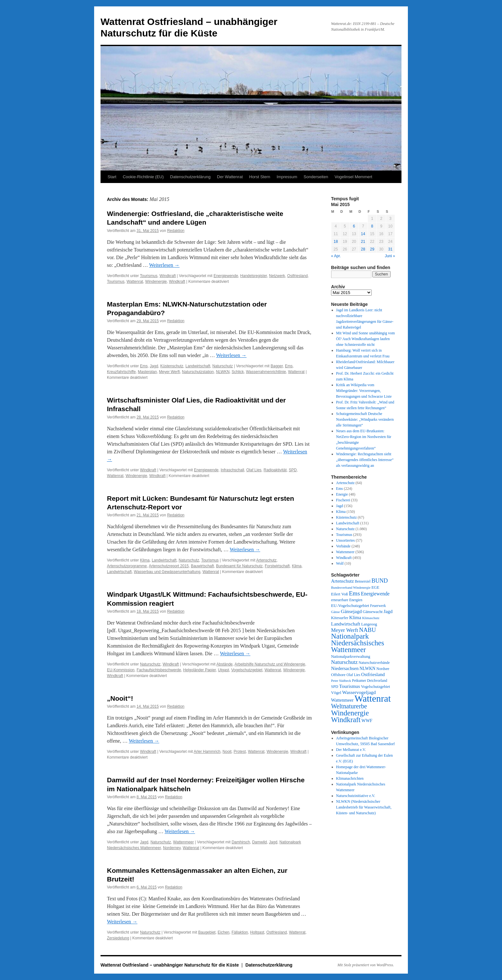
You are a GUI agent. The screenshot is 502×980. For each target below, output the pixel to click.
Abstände (225, 664)
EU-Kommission (121, 670)
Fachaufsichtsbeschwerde (159, 670)
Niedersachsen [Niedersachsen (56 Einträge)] (345, 668)
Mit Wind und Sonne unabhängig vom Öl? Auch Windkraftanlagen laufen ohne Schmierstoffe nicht (366, 339)
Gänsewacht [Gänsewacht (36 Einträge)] (373, 612)
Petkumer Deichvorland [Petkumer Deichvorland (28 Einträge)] (370, 681)
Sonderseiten (316, 177)
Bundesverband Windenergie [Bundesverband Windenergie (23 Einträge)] (351, 588)
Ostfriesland (297, 276)
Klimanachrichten (350, 778)
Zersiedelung (118, 938)
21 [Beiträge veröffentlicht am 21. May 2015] (363, 242)
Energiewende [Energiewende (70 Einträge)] (375, 594)
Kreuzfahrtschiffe (121, 372)
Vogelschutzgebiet (247, 670)
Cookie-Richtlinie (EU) (143, 177)
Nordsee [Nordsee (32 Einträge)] (383, 669)
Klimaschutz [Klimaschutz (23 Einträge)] (371, 618)
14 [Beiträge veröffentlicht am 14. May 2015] (363, 234)
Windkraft (168, 276)
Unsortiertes (346, 540)
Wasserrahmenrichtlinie (266, 372)
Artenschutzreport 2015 (169, 566)
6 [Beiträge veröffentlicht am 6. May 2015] (354, 226)
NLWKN (223, 372)
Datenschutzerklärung (190, 177)
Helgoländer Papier (199, 670)
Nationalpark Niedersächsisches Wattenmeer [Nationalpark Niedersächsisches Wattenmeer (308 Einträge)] (358, 643)
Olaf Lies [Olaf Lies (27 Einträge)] (353, 675)
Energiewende (226, 276)
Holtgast (257, 932)
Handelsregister (253, 276)
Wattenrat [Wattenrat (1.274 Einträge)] (372, 698)
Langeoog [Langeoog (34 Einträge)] (369, 624)
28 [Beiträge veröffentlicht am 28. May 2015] (363, 249)
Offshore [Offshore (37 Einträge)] (338, 675)
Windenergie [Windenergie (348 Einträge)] (350, 713)
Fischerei (343, 500)
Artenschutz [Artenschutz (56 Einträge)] (342, 581)
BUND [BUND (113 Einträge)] (380, 581)
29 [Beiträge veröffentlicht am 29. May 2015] (372, 249)
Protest (240, 752)
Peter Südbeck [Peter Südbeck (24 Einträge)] (341, 681)
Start (112, 177)
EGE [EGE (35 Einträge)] (375, 587)
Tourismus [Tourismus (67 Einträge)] (349, 686)
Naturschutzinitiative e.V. (356, 796)
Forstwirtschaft (277, 566)
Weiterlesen (164, 265)
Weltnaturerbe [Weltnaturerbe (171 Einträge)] (349, 706)
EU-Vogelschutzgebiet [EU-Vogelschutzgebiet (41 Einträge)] (350, 606)
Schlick (238, 372)
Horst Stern (260, 177)
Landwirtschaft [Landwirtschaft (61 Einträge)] (346, 624)
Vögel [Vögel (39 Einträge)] (336, 693)
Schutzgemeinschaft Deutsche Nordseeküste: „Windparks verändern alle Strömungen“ (365, 419)
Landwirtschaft (198, 366)
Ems (144, 366)
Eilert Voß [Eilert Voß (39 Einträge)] (340, 594)
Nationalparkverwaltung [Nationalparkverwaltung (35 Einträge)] (351, 657)
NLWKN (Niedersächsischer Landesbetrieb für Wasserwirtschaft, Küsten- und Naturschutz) (364, 807)
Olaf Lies (254, 470)
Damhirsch (241, 842)
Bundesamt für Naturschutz (239, 566)
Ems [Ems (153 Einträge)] (354, 593)
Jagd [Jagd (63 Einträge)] (388, 611)
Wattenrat (135, 282)
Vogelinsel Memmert (353, 177)
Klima (145, 560)
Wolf (340, 563)
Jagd (154, 366)
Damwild (259, 842)
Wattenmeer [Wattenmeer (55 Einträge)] (342, 700)
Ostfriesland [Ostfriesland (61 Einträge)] (373, 674)
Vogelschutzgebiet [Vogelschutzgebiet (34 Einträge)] (376, 687)
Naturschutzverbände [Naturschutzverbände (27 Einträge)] (374, 663)
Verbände (343, 546)
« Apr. (336, 256)
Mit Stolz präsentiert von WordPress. (366, 965)
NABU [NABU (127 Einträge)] (368, 630)
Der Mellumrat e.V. (351, 750)
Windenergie (156, 282)
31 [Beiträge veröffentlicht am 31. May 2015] (390, 249)
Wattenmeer (184, 842)
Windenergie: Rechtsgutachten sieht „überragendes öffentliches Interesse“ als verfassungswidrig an (365, 460)
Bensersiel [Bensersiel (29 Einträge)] (363, 582)
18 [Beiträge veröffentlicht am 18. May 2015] (336, 242)
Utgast (224, 670)
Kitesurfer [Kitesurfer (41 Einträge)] (340, 618)
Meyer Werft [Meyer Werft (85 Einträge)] (345, 630)
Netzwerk (277, 276)
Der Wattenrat (230, 177)
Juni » (390, 256)
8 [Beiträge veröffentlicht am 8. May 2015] (372, 226)
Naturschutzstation (198, 372)
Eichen (224, 932)
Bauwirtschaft (202, 566)
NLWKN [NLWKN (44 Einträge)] (367, 669)
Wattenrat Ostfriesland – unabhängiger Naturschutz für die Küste (170, 965)
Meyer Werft (170, 372)
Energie (342, 494)
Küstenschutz (172, 366)
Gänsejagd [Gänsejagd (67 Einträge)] (351, 611)
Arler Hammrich (207, 752)
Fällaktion (240, 932)
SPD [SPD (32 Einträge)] (335, 687)
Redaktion (176, 231)
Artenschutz (266, 560)
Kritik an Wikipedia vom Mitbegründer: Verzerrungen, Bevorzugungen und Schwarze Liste (364, 391)
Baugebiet (207, 932)
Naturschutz (223, 366)
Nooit (227, 752)
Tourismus (149, 276)
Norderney (172, 848)
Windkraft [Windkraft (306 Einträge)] (346, 720)
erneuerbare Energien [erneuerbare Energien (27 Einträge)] (347, 600)
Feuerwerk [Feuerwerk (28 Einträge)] (378, 606)
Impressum (287, 177)
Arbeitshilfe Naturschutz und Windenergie (270, 664)
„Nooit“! (120, 698)
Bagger (277, 366)
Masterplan (147, 372)
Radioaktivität (275, 470)
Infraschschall (232, 470)
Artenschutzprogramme (127, 566)
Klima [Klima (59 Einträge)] (355, 617)
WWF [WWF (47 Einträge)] (367, 721)
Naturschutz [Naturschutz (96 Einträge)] (344, 662)
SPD (293, 470)
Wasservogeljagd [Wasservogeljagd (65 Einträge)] (359, 692)
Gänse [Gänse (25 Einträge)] (335, 612)
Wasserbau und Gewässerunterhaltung (167, 572)
